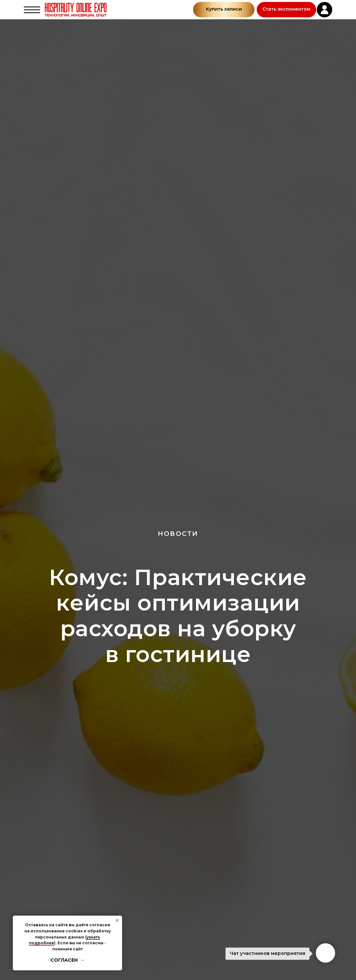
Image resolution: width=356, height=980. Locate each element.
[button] (286, 10)
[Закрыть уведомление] (117, 920)
